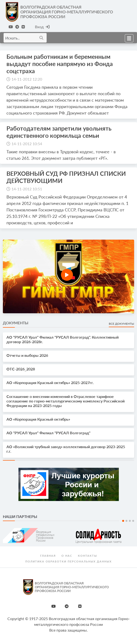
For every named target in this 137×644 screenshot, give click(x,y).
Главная (48, 556)
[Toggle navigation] (128, 38)
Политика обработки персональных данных (68, 561)
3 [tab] (130, 521)
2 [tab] (126, 521)
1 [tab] (123, 521)
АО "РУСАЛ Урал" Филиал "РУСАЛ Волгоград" (48, 433)
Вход (42, 27)
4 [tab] (133, 521)
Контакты (88, 556)
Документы (16, 323)
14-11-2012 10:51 (27, 189)
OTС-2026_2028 (21, 369)
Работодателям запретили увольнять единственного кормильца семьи (59, 132)
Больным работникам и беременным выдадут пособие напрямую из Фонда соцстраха (60, 64)
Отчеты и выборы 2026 (27, 355)
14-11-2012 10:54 (27, 144)
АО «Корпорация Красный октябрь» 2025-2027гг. (50, 383)
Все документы (121, 324)
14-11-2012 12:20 (27, 79)
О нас (67, 556)
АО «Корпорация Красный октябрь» (38, 419)
